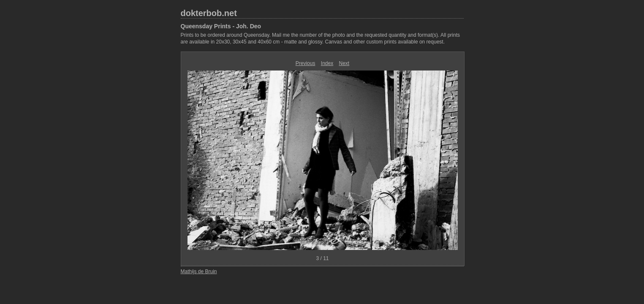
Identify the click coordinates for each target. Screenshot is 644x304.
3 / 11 (322, 258)
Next (344, 63)
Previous (306, 63)
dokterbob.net (209, 13)
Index (327, 63)
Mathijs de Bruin (199, 271)
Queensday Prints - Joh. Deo (221, 26)
